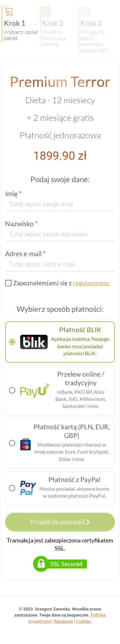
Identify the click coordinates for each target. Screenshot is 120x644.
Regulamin (63, 621)
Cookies (83, 621)
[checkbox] (58, 283)
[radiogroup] (60, 413)
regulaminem (91, 283)
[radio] (60, 342)
